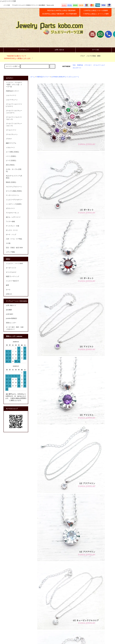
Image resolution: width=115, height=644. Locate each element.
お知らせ (9, 294)
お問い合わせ (57, 50)
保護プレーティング (13, 276)
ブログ (82, 56)
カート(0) (93, 50)
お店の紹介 (10, 314)
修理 (7, 285)
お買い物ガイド (11, 305)
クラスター (88, 65)
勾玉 (74, 65)
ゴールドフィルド (99, 65)
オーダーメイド (11, 268)
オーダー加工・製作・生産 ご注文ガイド (15, 328)
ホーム (33, 77)
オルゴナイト (77, 68)
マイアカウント (21, 50)
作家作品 (80, 65)
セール (8, 290)
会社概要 (9, 310)
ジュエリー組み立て (13, 281)
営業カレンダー (11, 323)
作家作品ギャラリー (43, 77)
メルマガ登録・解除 (93, 56)
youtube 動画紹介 (12, 318)
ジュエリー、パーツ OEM (14, 263)
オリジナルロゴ (11, 272)
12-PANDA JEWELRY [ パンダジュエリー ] (65, 77)
